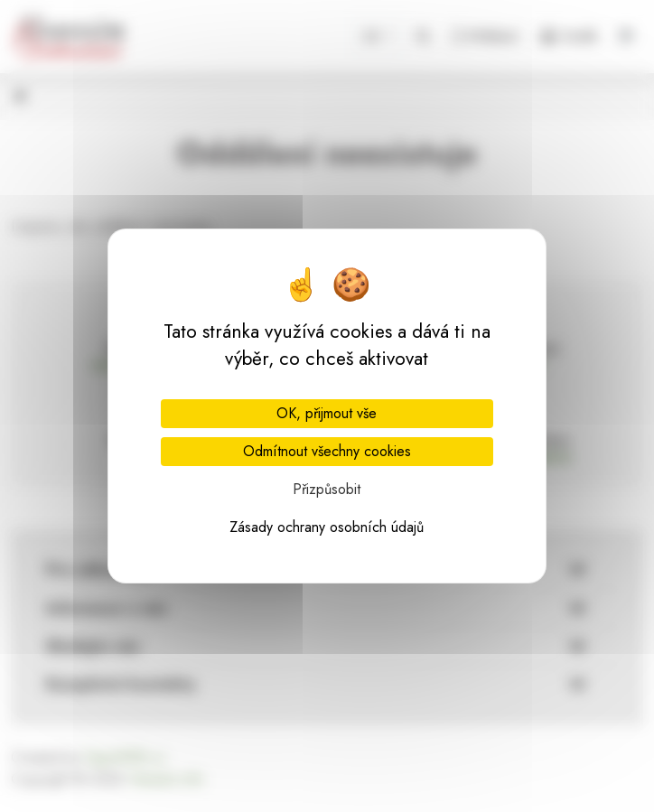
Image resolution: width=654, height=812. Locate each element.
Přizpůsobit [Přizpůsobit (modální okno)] (327, 489)
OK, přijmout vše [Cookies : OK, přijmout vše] (327, 413)
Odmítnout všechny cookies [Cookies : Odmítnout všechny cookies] (327, 451)
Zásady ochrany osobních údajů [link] (327, 527)
